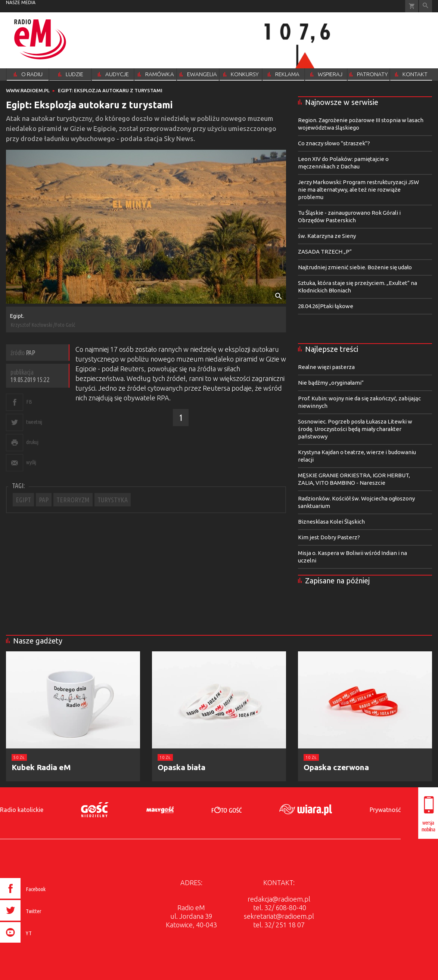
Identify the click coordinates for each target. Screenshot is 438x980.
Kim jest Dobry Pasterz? (329, 537)
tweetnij (34, 422)
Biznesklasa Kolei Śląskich (331, 522)
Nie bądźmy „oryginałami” (331, 383)
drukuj (32, 442)
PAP (44, 500)
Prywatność (385, 810)
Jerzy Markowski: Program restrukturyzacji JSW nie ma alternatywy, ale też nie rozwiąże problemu (358, 190)
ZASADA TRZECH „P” (325, 252)
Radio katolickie (22, 810)
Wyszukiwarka (425, 6)
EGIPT (23, 500)
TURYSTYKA (113, 500)
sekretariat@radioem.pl (279, 916)
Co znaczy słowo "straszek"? (334, 143)
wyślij (31, 462)
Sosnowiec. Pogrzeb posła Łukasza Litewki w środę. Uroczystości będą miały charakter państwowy (355, 429)
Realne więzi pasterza (326, 367)
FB (29, 402)
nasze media (21, 2)
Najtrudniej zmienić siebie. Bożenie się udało (355, 267)
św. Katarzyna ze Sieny (327, 236)
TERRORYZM (73, 500)
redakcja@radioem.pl (279, 899)
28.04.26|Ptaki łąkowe (326, 306)
